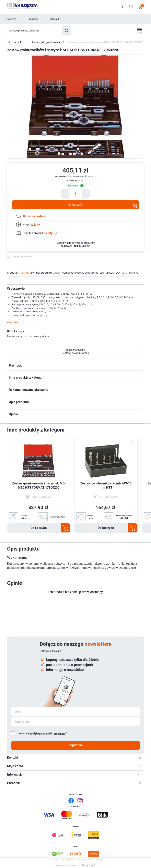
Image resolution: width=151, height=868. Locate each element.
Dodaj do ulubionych (133, 441)
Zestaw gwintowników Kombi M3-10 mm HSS (106, 485)
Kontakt (55, 19)
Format (25, 273)
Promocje (33, 19)
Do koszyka (75, 205)
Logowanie (122, 7)
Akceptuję (24, 733)
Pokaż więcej (13, 322)
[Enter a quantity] (75, 194)
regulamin (59, 733)
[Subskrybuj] (75, 712)
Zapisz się (76, 745)
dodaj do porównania (22, 257)
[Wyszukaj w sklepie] (35, 30)
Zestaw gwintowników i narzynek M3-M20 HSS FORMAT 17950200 (39, 485)
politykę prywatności (41, 733)
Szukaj (67, 30)
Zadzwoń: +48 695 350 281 (76, 246)
